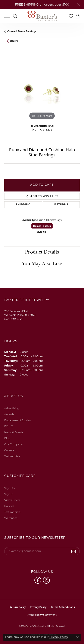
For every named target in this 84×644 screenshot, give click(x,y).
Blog (7, 438)
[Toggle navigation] (7, 16)
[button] (15, 16)
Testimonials (12, 456)
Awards (9, 414)
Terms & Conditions (63, 607)
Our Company (13, 444)
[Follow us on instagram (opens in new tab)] (46, 580)
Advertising (12, 408)
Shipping (23, 205)
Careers (9, 450)
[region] (42, 83)
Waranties (11, 518)
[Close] (79, 5)
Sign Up (9, 488)
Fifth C (9, 426)
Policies (9, 506)
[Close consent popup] (77, 637)
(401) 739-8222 (42, 130)
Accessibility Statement (42, 615)
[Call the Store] (14, 319)
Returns (61, 205)
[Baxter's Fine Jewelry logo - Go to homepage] (42, 16)
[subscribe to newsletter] (74, 551)
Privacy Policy (38, 607)
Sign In (9, 494)
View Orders (12, 500)
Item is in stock (42, 226)
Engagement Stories (18, 420)
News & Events (14, 432)
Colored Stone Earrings (22, 31)
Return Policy (18, 607)
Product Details (42, 252)
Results (14, 41)
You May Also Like (42, 264)
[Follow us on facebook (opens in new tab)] (38, 580)
